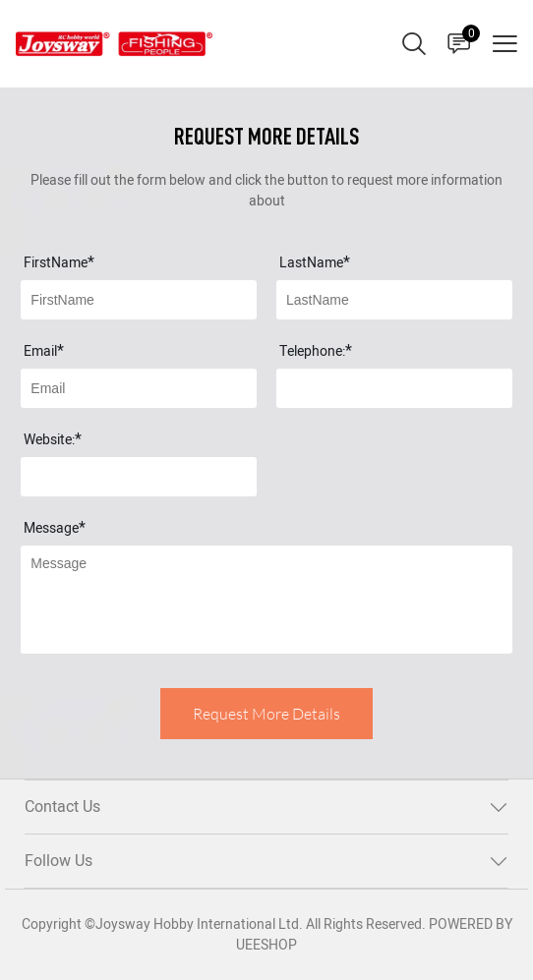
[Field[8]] (394, 300)
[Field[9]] (139, 388)
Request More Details (266, 714)
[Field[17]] (394, 388)
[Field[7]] (139, 300)
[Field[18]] (139, 477)
